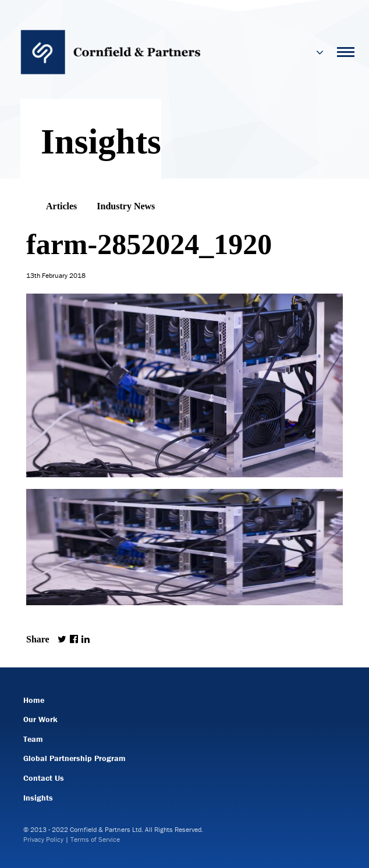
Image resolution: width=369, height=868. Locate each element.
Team (33, 739)
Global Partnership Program (74, 758)
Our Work (40, 719)
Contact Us (44, 778)
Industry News (126, 206)
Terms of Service (95, 839)
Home (34, 700)
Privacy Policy (43, 839)
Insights (38, 798)
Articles (61, 206)
